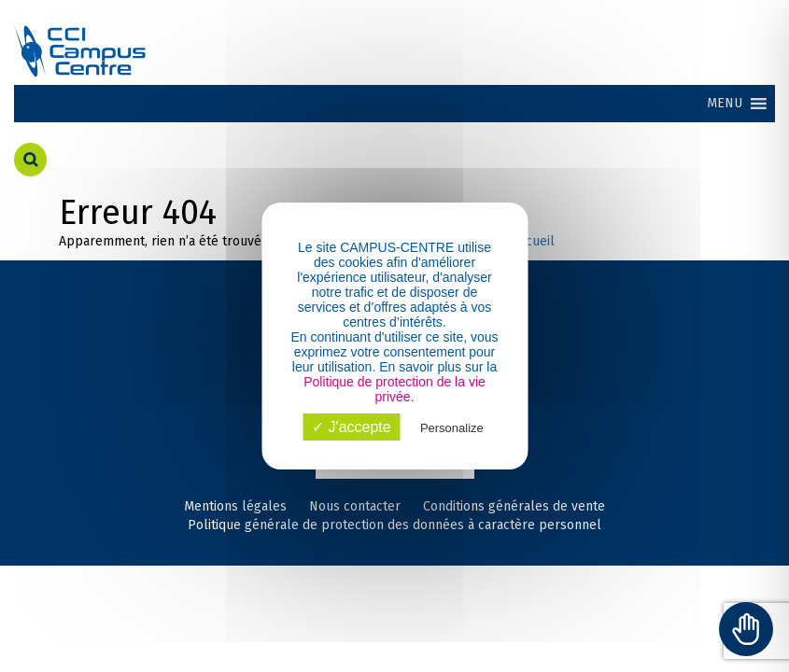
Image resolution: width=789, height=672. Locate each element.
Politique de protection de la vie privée (394, 389)
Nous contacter (355, 506)
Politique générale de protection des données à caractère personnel (394, 525)
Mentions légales (235, 506)
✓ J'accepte (352, 427)
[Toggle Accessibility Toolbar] (746, 629)
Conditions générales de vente (514, 506)
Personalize (452, 428)
